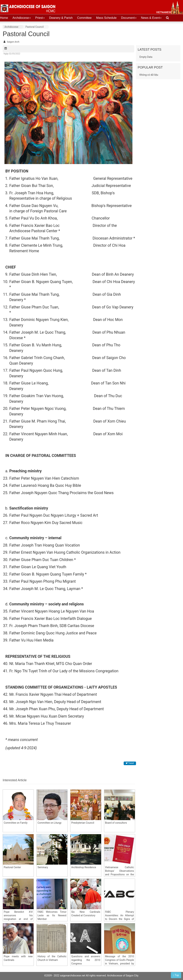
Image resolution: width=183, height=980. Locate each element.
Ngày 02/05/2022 (12, 54)
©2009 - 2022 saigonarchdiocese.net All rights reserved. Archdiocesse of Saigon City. (91, 976)
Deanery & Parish (61, 18)
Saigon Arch (13, 42)
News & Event (151, 18)
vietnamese (164, 12)
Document (129, 18)
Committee (84, 18)
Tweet (130, 763)
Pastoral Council (34, 27)
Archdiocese (22, 18)
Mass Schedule (106, 18)
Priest (40, 18)
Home (4, 18)
